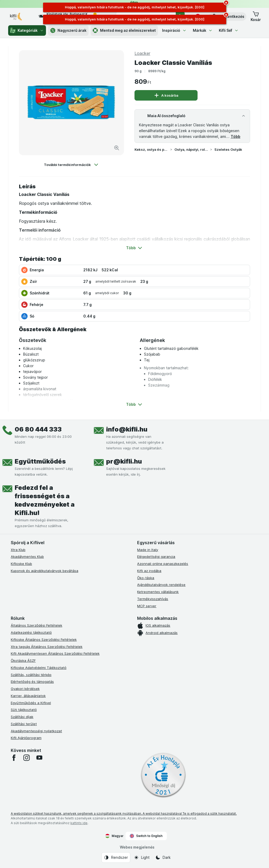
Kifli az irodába (149, 571)
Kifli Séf (229, 30)
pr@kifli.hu (124, 461)
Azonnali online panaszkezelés (163, 564)
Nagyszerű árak (68, 30)
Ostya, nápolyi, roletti (191, 149)
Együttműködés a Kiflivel (31, 703)
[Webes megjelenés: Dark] (163, 857)
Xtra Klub (18, 550)
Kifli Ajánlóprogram (26, 738)
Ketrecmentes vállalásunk (158, 592)
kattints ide (79, 823)
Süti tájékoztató (24, 710)
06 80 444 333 (38, 429)
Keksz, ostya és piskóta (151, 149)
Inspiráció (174, 30)
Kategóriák (27, 30)
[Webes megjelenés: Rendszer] (116, 857)
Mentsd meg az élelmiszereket (124, 30)
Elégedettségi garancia (156, 557)
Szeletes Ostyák (228, 149)
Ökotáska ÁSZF (23, 661)
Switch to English (146, 836)
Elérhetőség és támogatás (32, 682)
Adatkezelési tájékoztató (31, 632)
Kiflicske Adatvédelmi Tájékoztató (39, 668)
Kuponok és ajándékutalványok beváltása (45, 571)
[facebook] (14, 758)
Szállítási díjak (22, 717)
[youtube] (39, 758)
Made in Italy (148, 550)
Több (236, 136)
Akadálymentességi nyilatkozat (36, 731)
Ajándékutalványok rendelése (161, 585)
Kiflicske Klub (21, 564)
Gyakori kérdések (25, 689)
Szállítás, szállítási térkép (31, 675)
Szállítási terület (24, 724)
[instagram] (27, 758)
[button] (256, 17)
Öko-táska (146, 578)
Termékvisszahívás (153, 599)
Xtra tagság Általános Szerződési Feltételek (47, 647)
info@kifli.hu (127, 429)
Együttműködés (40, 461)
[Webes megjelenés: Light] (142, 857)
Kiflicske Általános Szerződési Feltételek (44, 640)
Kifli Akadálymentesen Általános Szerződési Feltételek (55, 653)
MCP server (147, 606)
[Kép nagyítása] (117, 148)
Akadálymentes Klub (27, 557)
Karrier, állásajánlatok (28, 696)
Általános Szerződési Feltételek (37, 625)
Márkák (203, 30)
